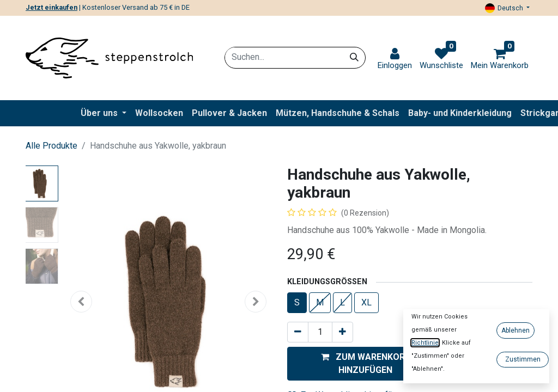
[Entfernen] (298, 332)
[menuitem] (159, 113)
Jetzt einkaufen (51, 7)
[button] (365, 364)
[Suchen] (354, 57)
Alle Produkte (51, 146)
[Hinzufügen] (342, 332)
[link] (395, 59)
